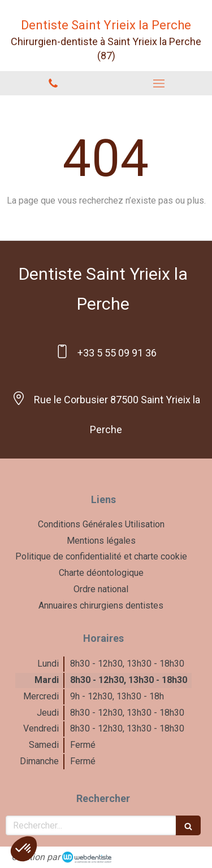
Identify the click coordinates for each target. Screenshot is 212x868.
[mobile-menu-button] (159, 83)
